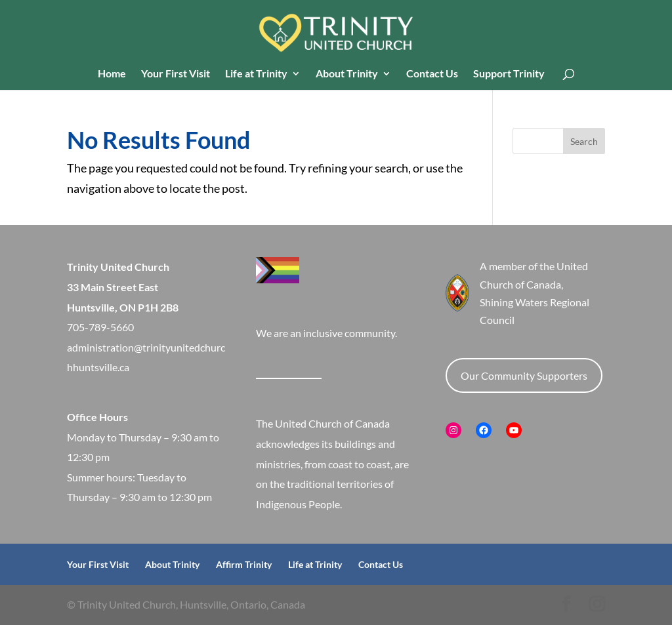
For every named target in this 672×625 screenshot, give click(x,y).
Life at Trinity (256, 74)
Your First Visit (176, 74)
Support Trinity (509, 74)
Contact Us (432, 74)
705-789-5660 (100, 327)
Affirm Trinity (244, 564)
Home (112, 74)
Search (584, 141)
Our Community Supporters (524, 375)
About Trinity (347, 74)
